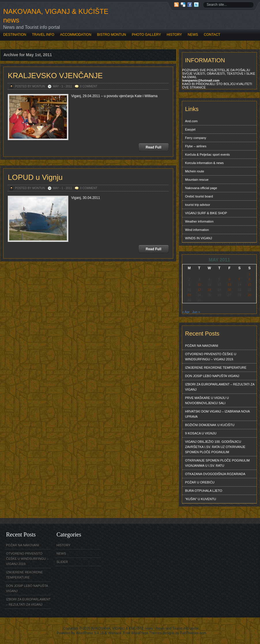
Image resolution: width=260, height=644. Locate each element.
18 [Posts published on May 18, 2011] (209, 290)
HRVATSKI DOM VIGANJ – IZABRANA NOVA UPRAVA (217, 414)
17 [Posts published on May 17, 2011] (199, 290)
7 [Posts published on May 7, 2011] (240, 279)
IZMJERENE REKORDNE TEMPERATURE (216, 368)
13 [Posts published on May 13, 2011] (229, 285)
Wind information (197, 230)
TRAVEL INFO (43, 35)
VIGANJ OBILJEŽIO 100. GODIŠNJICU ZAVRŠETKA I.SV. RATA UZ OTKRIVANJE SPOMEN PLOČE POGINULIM (215, 447)
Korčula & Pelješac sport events (207, 155)
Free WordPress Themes (142, 633)
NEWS (193, 35)
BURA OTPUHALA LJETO (204, 491)
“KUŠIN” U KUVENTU (201, 499)
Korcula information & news (204, 163)
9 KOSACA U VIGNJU (201, 433)
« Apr (186, 312)
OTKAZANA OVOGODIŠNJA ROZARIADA (215, 474)
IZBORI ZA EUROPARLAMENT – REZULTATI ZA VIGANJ (220, 387)
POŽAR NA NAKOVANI (202, 346)
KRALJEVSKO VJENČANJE (55, 76)
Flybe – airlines (196, 146)
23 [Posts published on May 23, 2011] (189, 295)
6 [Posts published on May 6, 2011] (229, 279)
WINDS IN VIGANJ (199, 238)
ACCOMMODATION (76, 35)
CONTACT (212, 35)
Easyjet (190, 129)
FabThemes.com (193, 633)
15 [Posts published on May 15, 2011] (249, 285)
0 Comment (89, 86)
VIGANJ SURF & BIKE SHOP (206, 213)
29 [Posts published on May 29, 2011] (249, 295)
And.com (191, 121)
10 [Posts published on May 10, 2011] (199, 285)
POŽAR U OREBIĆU (200, 482)
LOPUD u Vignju (35, 177)
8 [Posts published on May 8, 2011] (249, 279)
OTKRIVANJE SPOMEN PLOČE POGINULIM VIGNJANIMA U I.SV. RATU (217, 463)
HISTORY (174, 35)
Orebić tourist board (199, 196)
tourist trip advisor (198, 205)
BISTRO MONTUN (112, 35)
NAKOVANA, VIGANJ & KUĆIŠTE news (56, 16)
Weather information (199, 221)
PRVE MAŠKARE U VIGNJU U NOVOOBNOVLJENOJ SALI (207, 400)
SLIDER (62, 562)
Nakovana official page (201, 188)
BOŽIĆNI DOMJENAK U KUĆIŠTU (210, 425)
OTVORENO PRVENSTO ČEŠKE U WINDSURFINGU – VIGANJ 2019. (211, 357)
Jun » (196, 312)
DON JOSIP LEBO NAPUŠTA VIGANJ (212, 376)
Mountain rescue (197, 180)
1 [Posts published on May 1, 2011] (249, 274)
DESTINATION (15, 35)
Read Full (153, 147)
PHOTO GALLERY (146, 35)
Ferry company (196, 138)
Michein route (195, 171)
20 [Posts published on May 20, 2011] (229, 290)
